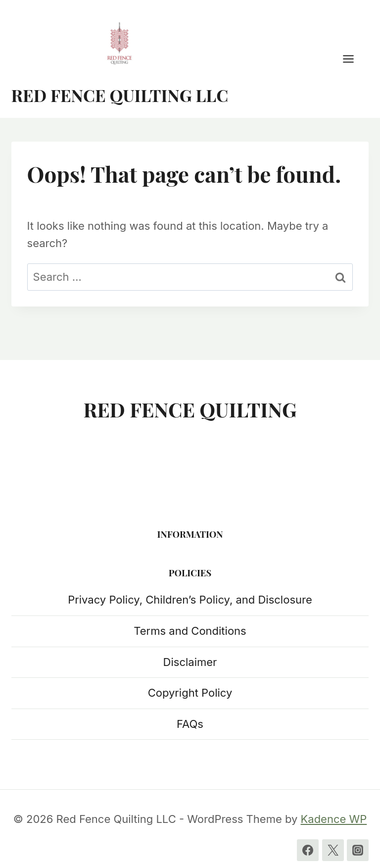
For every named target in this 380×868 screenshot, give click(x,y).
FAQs (190, 724)
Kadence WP (334, 819)
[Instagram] (358, 850)
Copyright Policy (190, 693)
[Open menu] (353, 59)
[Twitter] (333, 850)
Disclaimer (190, 662)
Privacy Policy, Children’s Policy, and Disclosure (190, 600)
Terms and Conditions (190, 631)
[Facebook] (308, 850)
